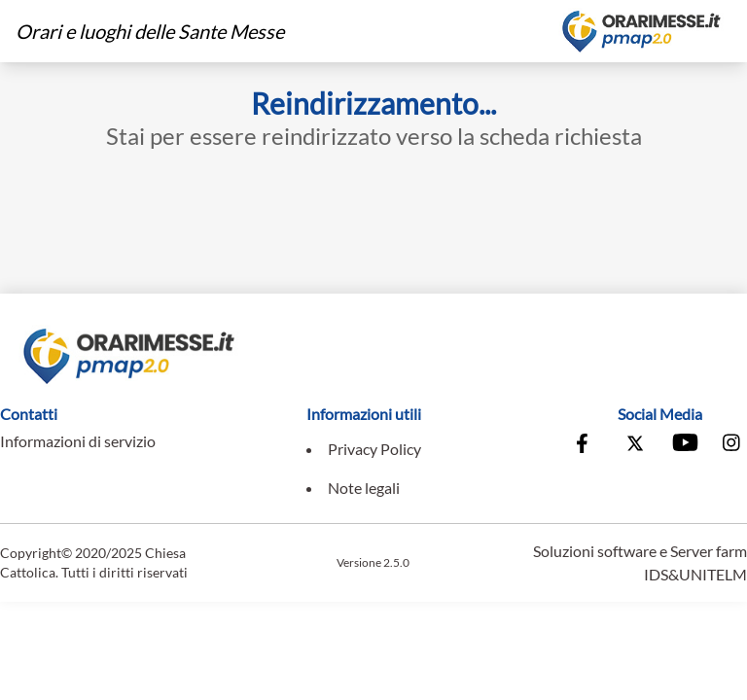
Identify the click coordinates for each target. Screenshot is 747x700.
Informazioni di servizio (78, 441)
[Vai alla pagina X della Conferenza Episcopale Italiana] (635, 445)
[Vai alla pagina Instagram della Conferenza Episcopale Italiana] (732, 445)
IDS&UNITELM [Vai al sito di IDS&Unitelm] (695, 574)
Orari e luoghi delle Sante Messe (150, 31)
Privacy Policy (374, 449)
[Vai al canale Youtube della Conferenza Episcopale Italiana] (684, 445)
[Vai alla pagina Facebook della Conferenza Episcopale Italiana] (587, 445)
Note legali (364, 488)
